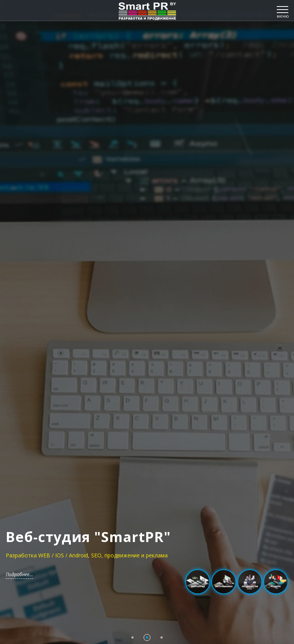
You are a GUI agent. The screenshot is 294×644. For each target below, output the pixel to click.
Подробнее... (19, 574)
